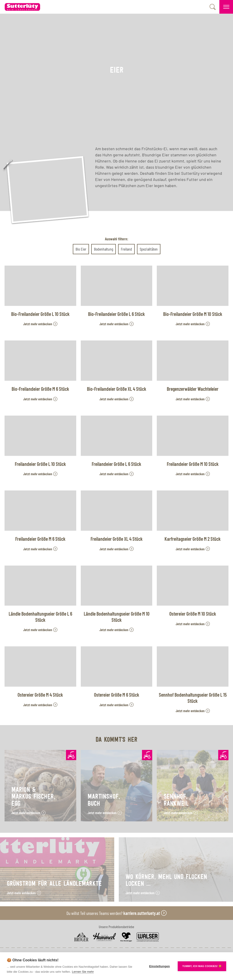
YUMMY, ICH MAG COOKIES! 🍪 (202, 966)
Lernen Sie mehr (83, 972)
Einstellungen (159, 966)
